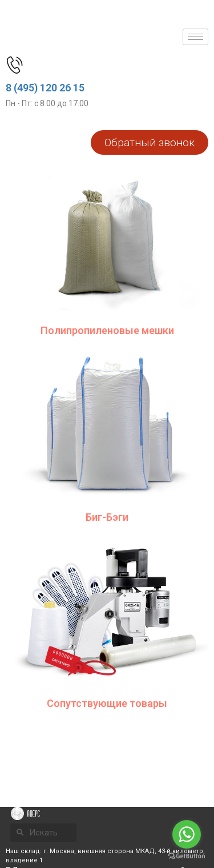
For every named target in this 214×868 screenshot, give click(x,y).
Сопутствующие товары (107, 703)
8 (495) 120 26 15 (45, 88)
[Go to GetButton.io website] (187, 856)
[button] (150, 142)
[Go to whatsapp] (187, 834)
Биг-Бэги (107, 517)
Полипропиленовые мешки (107, 330)
